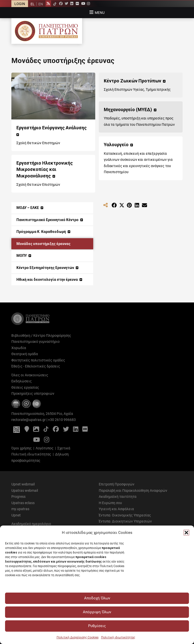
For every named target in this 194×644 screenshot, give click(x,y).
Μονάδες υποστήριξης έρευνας (43, 244)
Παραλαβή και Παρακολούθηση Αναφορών (133, 490)
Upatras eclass (23, 503)
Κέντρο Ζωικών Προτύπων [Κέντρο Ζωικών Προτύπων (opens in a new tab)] (132, 81)
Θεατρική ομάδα (25, 354)
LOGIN (20, 4)
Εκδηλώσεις (22, 381)
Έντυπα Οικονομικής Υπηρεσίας (125, 515)
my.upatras (20, 509)
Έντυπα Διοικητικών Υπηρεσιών (125, 521)
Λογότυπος (45, 448)
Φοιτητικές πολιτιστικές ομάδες (38, 360)
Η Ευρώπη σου (110, 503)
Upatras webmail (25, 490)
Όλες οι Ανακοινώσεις (30, 375)
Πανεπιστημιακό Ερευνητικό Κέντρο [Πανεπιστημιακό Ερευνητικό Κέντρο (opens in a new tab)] (47, 220)
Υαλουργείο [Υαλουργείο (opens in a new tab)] (116, 145)
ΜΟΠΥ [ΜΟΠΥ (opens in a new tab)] (22, 256)
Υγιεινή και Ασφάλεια (116, 509)
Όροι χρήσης (22, 448)
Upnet (16, 515)
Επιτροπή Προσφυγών (117, 484)
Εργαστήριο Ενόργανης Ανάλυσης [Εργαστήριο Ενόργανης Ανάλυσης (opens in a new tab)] (52, 128)
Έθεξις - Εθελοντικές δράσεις (36, 366)
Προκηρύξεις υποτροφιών (33, 393)
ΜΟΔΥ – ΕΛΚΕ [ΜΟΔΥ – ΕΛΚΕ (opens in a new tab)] (28, 208)
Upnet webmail (23, 484)
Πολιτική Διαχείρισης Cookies (78, 637)
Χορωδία (19, 348)
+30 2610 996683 (62, 420)
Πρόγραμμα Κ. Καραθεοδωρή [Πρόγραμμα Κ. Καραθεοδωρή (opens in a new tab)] (41, 232)
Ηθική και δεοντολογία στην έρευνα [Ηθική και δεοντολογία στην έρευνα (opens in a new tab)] (47, 280)
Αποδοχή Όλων (97, 598)
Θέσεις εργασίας (25, 387)
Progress (18, 497)
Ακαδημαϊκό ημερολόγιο (31, 524)
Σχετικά (64, 448)
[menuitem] (33, 4)
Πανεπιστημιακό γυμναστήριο (35, 342)
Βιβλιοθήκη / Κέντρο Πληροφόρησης (41, 335)
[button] (186, 533)
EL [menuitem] (33, 4)
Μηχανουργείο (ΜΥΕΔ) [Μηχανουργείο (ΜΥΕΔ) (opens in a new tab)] (128, 110)
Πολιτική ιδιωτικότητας (118, 637)
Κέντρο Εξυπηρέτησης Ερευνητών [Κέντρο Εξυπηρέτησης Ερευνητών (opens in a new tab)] (45, 268)
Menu (100, 13)
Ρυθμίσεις (97, 626)
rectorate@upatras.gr (29, 420)
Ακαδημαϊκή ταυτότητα (118, 497)
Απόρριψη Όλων (97, 612)
